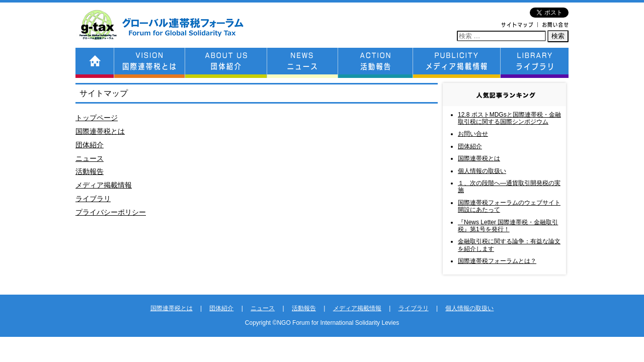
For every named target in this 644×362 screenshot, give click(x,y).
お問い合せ (473, 134)
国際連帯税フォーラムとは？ (497, 261)
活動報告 (90, 171)
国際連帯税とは (100, 131)
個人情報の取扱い (482, 171)
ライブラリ (93, 199)
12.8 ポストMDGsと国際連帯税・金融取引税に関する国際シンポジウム (509, 118)
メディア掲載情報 (104, 185)
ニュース (90, 158)
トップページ (97, 118)
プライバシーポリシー (111, 212)
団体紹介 (90, 145)
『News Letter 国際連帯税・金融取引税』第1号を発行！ (508, 226)
